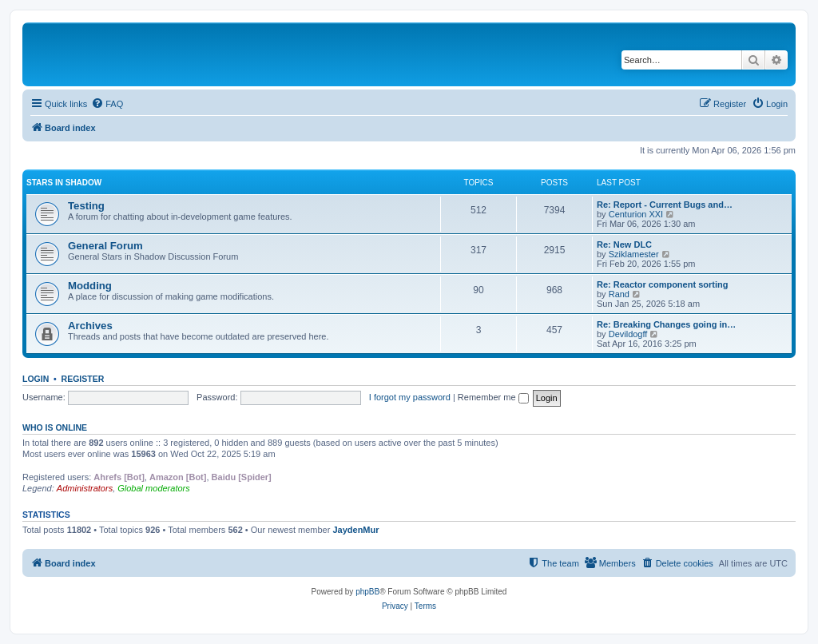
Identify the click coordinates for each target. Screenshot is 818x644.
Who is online (55, 427)
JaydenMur (355, 530)
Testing (86, 206)
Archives (90, 326)
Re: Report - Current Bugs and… (665, 205)
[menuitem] (107, 104)
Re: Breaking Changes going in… (666, 324)
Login (36, 379)
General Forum (105, 246)
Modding (90, 286)
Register (83, 379)
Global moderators (154, 488)
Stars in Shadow (64, 183)
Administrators (85, 488)
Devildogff (628, 334)
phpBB (367, 592)
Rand (619, 294)
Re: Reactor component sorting (662, 284)
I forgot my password (410, 397)
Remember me (493, 397)
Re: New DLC (624, 244)
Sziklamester (634, 254)
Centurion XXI (636, 214)
